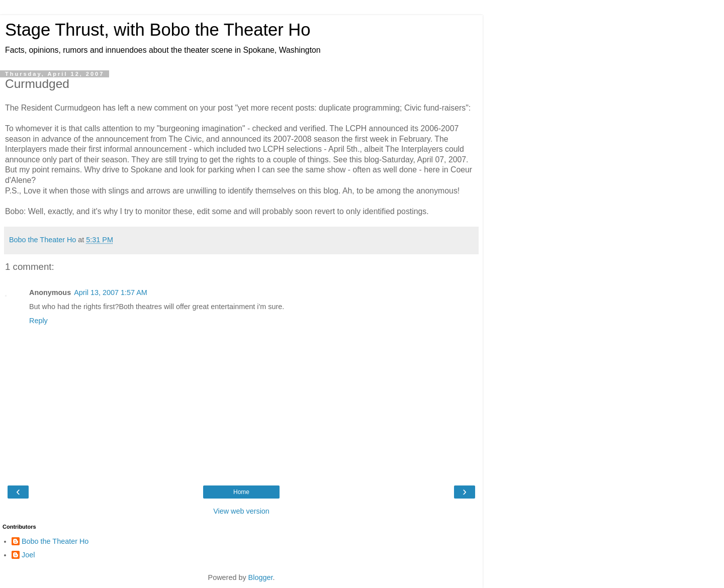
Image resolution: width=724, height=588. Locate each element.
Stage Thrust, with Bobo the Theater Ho (158, 30)
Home (241, 492)
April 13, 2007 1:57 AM (111, 292)
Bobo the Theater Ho (55, 541)
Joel (28, 555)
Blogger (261, 577)
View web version (241, 511)
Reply (38, 321)
